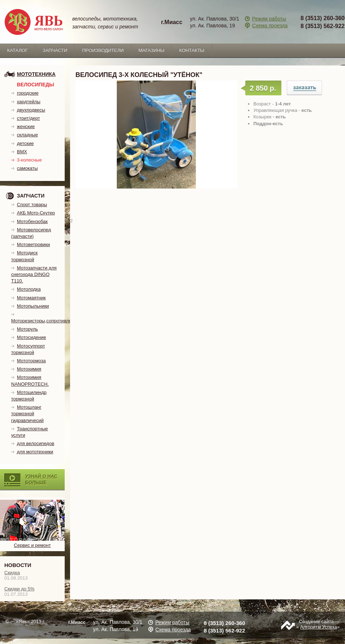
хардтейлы (29, 102)
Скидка (12, 573)
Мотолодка (29, 289)
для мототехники (35, 452)
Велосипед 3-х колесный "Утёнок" (304, 88)
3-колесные (29, 160)
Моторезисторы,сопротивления (45, 321)
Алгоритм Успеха (318, 627)
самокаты (27, 168)
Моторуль (27, 329)
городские (28, 93)
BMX (22, 152)
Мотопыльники (33, 306)
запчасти (55, 50)
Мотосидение (31, 337)
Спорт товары (32, 205)
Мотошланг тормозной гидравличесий (27, 414)
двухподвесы (31, 110)
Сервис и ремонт (33, 542)
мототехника (36, 74)
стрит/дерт (28, 118)
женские (26, 126)
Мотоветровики (33, 244)
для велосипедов (36, 443)
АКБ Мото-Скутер (36, 213)
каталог (17, 50)
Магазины (151, 50)
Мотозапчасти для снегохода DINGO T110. (34, 274)
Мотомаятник (31, 298)
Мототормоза (31, 361)
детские (25, 143)
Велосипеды (35, 85)
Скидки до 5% (19, 589)
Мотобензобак (32, 221)
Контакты (192, 50)
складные (27, 135)
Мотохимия (29, 369)
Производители (103, 50)
